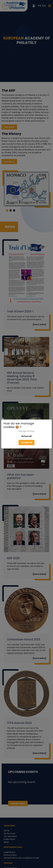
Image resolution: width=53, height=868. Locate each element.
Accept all (27, 442)
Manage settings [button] (26, 431)
